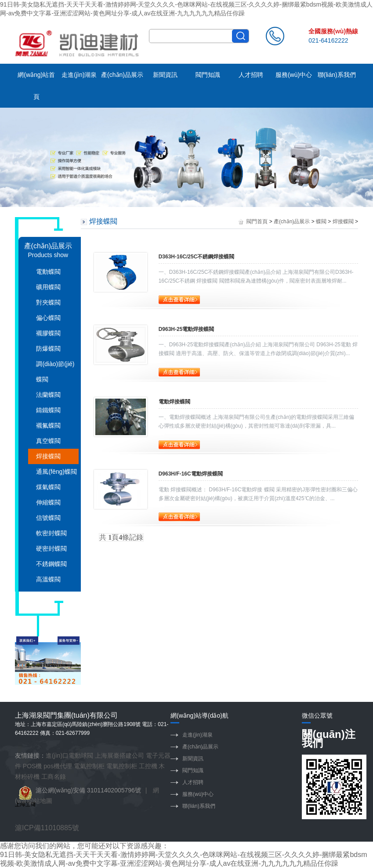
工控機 (148, 766)
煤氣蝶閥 (48, 487)
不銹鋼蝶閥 (51, 564)
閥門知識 (208, 75)
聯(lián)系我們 (337, 75)
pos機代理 (58, 766)
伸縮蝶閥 (48, 502)
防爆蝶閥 (48, 349)
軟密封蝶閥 (51, 533)
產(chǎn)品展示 (122, 75)
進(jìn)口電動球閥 (69, 755)
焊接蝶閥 (48, 456)
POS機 (33, 766)
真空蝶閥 (48, 441)
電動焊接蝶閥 (174, 402)
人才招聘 (251, 75)
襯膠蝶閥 (48, 333)
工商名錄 (54, 777)
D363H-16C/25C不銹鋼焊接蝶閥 (197, 257)
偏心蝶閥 (48, 318)
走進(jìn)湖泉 (79, 75)
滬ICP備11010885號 (47, 828)
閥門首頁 (257, 222)
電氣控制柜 (89, 766)
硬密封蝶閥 (51, 548)
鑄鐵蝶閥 (48, 410)
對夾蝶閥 (48, 302)
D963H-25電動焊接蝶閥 (186, 329)
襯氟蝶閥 (48, 425)
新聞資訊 (165, 75)
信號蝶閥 (48, 518)
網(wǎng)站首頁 (36, 86)
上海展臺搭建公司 (120, 755)
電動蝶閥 (48, 272)
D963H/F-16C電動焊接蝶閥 (191, 474)
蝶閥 (321, 222)
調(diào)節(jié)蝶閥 (55, 372)
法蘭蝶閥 (48, 395)
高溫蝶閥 (48, 579)
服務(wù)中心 (294, 75)
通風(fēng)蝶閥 (56, 472)
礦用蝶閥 (48, 287)
